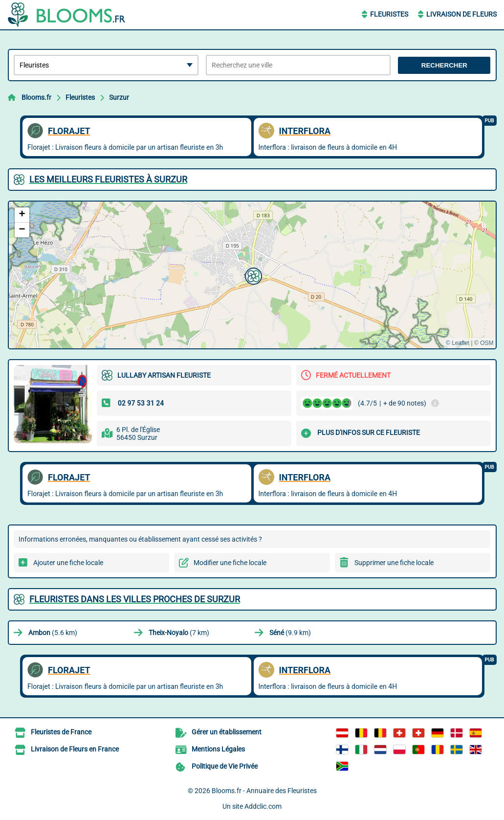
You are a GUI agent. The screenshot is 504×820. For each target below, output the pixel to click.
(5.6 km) (53, 633)
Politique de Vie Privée (225, 766)
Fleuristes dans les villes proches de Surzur (135, 599)
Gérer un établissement (227, 732)
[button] (252, 275)
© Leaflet (458, 343)
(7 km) (179, 633)
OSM (487, 343)
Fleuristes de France (61, 732)
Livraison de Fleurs (461, 14)
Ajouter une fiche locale (68, 563)
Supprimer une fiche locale (394, 563)
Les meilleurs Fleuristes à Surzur (108, 179)
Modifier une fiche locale (230, 563)
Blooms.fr (36, 97)
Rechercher (444, 65)
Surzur (119, 97)
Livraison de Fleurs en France (75, 749)
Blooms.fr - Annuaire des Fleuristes (264, 791)
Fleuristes (389, 14)
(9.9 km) (290, 633)
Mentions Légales (218, 749)
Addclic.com (263, 806)
